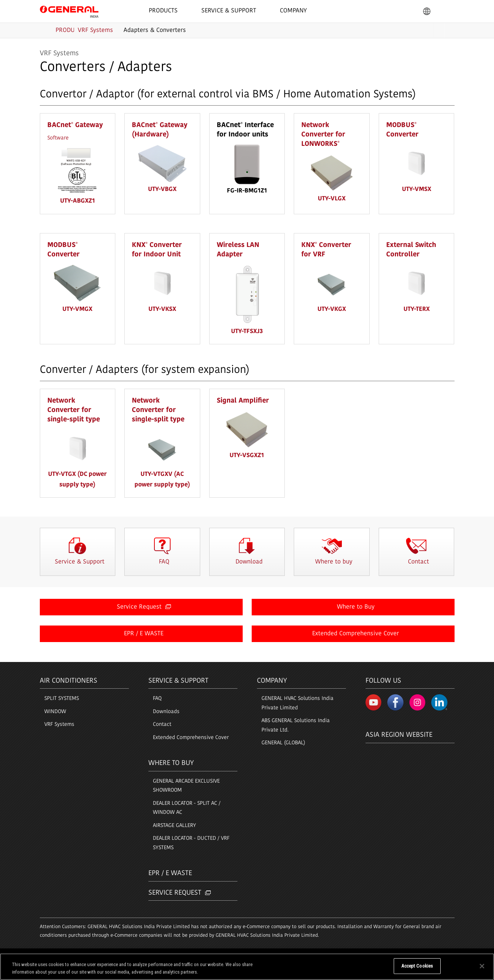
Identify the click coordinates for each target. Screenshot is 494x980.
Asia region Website (399, 732)
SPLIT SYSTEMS (62, 699)
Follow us (383, 681)
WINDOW (55, 712)
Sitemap (105, 956)
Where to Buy (356, 608)
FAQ (157, 699)
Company (272, 681)
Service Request (144, 608)
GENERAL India (69, 11)
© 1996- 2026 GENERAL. (432, 956)
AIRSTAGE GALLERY (174, 826)
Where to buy (171, 763)
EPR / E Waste (170, 873)
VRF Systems (59, 725)
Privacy (82, 956)
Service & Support (178, 681)
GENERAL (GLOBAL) (283, 743)
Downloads (166, 712)
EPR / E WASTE (144, 634)
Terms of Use (53, 956)
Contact (162, 725)
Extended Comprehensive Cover (356, 634)
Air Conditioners (69, 681)
